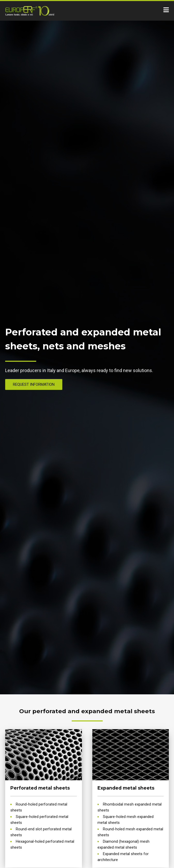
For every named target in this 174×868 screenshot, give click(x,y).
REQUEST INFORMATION (34, 384)
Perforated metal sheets (40, 788)
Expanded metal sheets (126, 788)
